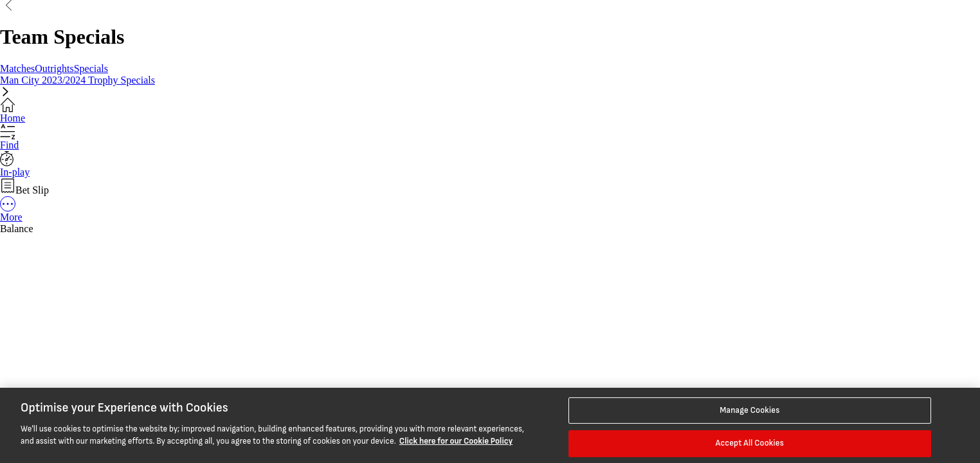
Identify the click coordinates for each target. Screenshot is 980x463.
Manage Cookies (749, 410)
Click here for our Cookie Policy (456, 441)
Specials (91, 68)
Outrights (54, 68)
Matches (17, 68)
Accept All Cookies (750, 443)
